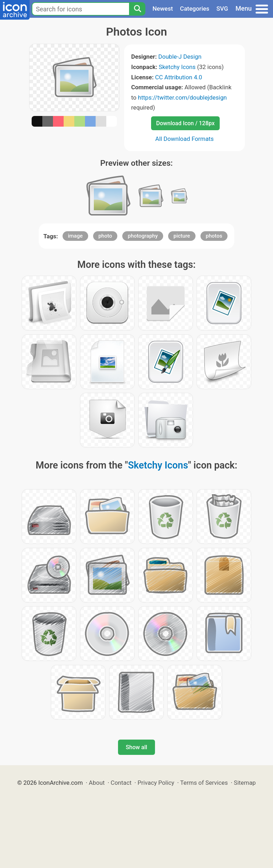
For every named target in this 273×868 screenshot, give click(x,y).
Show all (136, 747)
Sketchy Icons (177, 67)
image (75, 236)
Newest (163, 9)
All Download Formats (185, 139)
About (97, 783)
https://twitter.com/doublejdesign (182, 97)
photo (105, 236)
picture (182, 236)
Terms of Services (204, 783)
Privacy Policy (156, 783)
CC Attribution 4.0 (178, 77)
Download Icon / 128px (185, 123)
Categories (195, 9)
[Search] (137, 9)
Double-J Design (180, 57)
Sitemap (245, 783)
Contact (121, 783)
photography (143, 236)
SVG (222, 9)
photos (214, 236)
